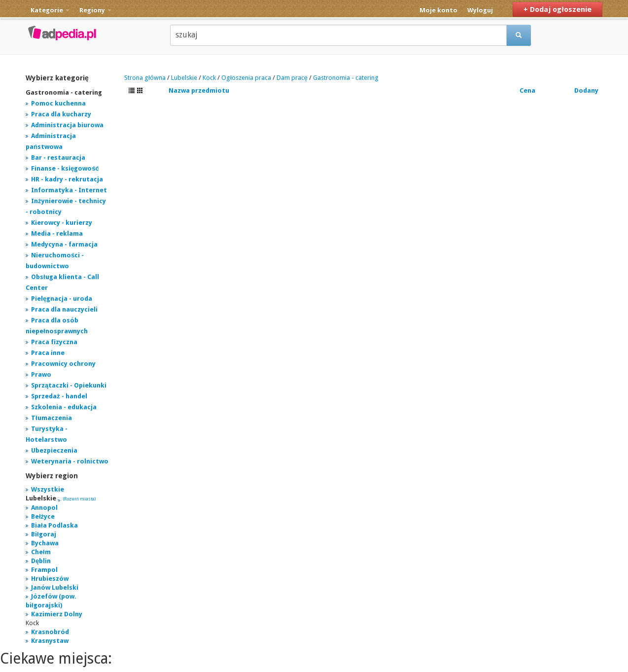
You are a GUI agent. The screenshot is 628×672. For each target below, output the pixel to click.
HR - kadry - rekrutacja (67, 179)
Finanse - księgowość (65, 168)
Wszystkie (48, 489)
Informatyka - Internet (69, 190)
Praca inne (48, 353)
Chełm (41, 552)
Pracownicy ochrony (63, 364)
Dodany (586, 90)
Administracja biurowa (67, 125)
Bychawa (45, 543)
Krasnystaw (50, 641)
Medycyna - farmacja (64, 244)
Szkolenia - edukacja (64, 407)
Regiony (95, 10)
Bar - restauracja (58, 158)
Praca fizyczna (54, 342)
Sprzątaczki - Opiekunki (69, 385)
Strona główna (145, 78)
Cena (527, 90)
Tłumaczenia (52, 418)
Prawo (41, 374)
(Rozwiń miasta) (79, 499)
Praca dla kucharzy (61, 114)
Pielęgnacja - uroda (62, 299)
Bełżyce (43, 516)
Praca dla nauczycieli (64, 309)
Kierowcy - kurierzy (62, 223)
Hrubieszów (50, 579)
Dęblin (41, 561)
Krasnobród (50, 632)
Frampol (44, 570)
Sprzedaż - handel (59, 396)
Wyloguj (480, 10)
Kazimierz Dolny (57, 614)
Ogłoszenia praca (246, 78)
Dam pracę (292, 78)
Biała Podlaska (54, 525)
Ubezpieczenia (54, 450)
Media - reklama (57, 233)
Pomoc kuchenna (58, 103)
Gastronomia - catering (346, 78)
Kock (209, 78)
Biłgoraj (44, 534)
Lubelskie (184, 78)
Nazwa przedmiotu (199, 90)
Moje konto (438, 10)
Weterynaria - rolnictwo (70, 461)
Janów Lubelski (55, 587)
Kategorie (50, 10)
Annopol (44, 508)
